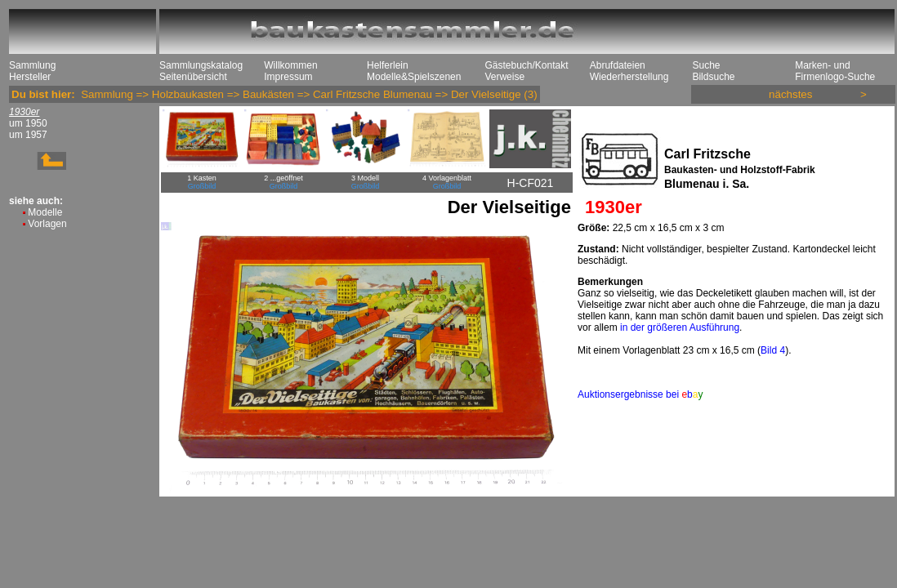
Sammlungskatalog (201, 65)
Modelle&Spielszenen (414, 77)
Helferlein (388, 65)
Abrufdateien (618, 65)
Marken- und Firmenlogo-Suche (835, 71)
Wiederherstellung (629, 77)
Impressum (288, 77)
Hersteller (30, 77)
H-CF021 (531, 183)
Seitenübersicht (193, 77)
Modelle (45, 212)
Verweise (504, 77)
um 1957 (28, 135)
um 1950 (28, 123)
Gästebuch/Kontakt (526, 65)
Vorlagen (47, 224)
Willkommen (290, 65)
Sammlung (32, 65)
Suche (706, 65)
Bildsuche (713, 77)
